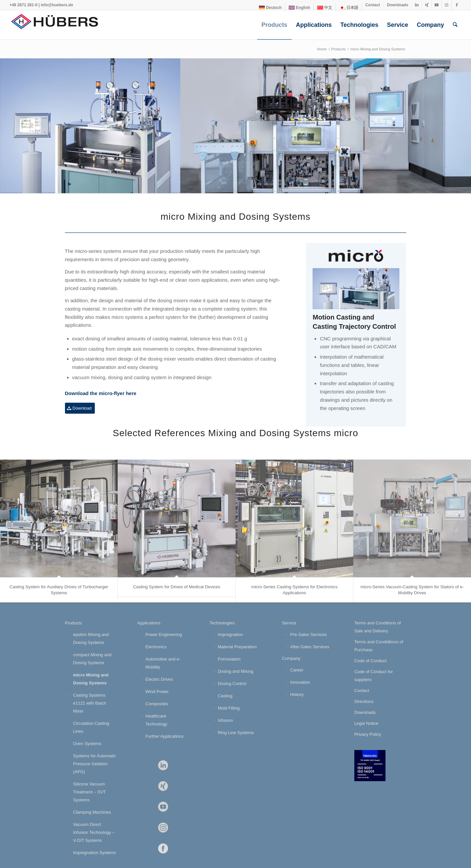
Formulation (229, 659)
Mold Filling (229, 708)
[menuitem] (270, 8)
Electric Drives (159, 679)
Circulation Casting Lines (91, 727)
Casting (225, 696)
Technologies (222, 623)
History (297, 694)
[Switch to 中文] (325, 8)
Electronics (156, 647)
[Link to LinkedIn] (417, 5)
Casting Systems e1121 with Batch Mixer (90, 703)
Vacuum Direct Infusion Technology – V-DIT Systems (94, 832)
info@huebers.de (57, 5)
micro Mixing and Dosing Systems (91, 679)
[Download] (80, 408)
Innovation (300, 682)
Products (73, 623)
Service (289, 623)
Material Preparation (237, 647)
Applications (149, 623)
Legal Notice (366, 723)
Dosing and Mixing (236, 671)
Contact (373, 5)
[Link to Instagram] (447, 5)
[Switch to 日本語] (349, 8)
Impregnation (230, 635)
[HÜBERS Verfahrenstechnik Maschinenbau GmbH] (59, 25)
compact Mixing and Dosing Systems (92, 659)
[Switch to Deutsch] (270, 8)
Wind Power (157, 692)
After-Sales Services (310, 647)
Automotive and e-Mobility (163, 663)
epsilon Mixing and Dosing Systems (91, 638)
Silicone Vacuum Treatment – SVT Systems (89, 792)
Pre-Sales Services (309, 635)
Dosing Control (232, 684)
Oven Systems (87, 744)
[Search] (455, 25)
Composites (157, 704)
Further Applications (165, 736)
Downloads (398, 5)
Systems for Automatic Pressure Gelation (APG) (95, 764)
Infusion (225, 720)
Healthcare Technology (156, 720)
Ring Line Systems (236, 733)
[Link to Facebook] (457, 5)
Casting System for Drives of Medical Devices (177, 587)
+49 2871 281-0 (23, 5)
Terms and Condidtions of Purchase (379, 646)
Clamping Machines (92, 812)
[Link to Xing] (427, 5)
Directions (364, 701)
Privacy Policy (368, 734)
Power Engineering (164, 635)
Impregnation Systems (95, 853)
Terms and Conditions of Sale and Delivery (378, 627)
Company (291, 658)
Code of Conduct (371, 661)
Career (297, 670)
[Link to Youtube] (437, 5)
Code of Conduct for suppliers (374, 676)
